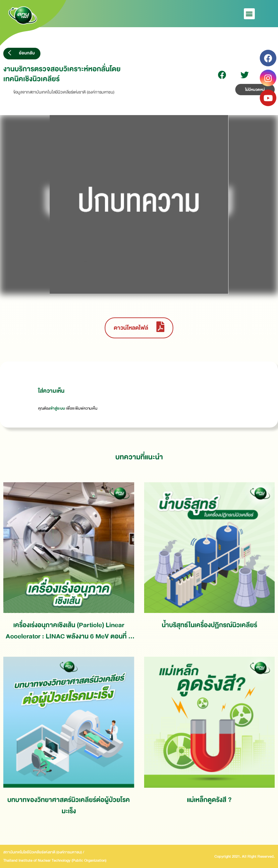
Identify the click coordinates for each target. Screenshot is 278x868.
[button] (249, 14)
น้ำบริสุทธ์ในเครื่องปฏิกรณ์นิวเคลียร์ (209, 625)
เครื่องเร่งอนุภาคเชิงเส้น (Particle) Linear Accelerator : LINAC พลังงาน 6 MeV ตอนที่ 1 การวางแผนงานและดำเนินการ (69, 631)
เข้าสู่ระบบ (57, 408)
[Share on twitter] (245, 75)
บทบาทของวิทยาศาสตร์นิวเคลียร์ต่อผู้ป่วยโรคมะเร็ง (69, 805)
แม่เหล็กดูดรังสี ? (209, 800)
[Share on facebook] (222, 75)
